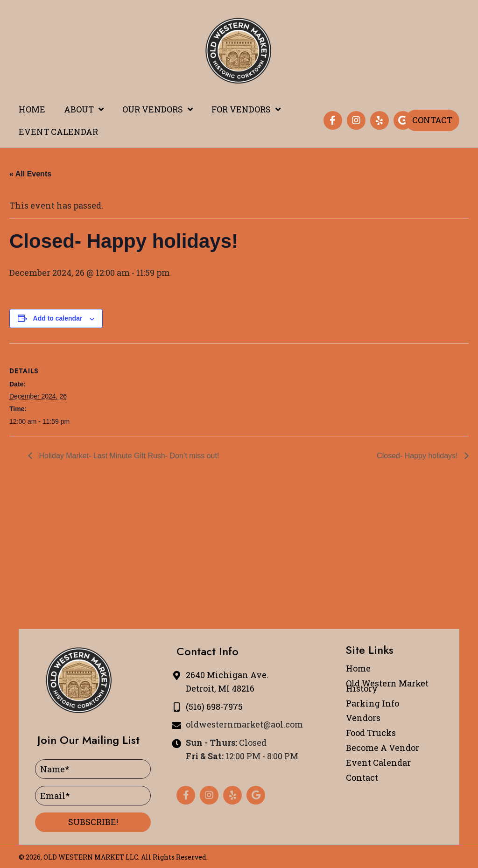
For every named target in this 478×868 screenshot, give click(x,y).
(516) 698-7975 (214, 707)
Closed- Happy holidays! (418, 456)
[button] (333, 120)
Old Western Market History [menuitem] (387, 686)
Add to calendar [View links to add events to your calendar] (58, 318)
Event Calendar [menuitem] (378, 763)
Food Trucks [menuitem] (371, 733)
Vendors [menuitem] (363, 718)
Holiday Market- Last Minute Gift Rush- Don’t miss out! (128, 456)
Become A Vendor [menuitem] (383, 748)
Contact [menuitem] (362, 777)
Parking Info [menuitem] (373, 703)
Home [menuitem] (358, 668)
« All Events (30, 174)
